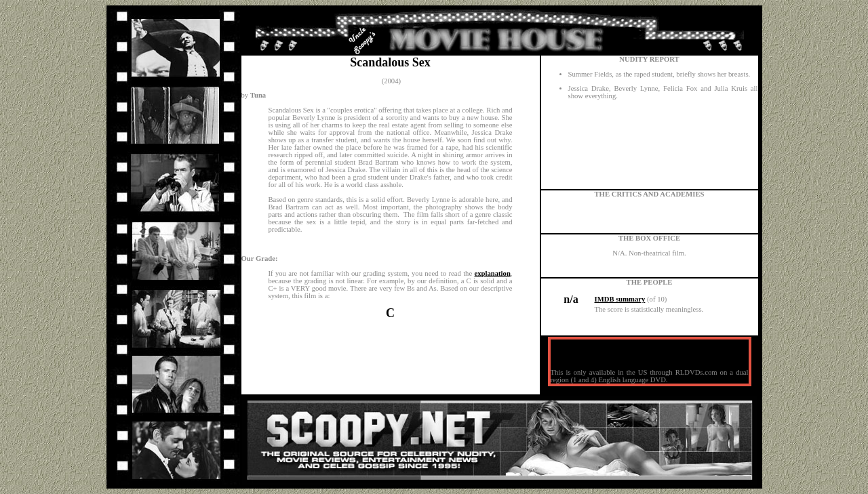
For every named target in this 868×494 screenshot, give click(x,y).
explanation (493, 273)
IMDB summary (620, 299)
